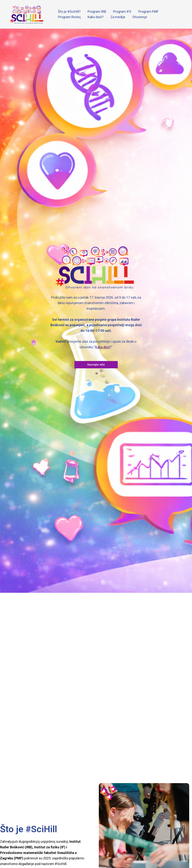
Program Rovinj (69, 17)
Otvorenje (139, 17)
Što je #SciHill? (69, 12)
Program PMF (147, 12)
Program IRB (96, 12)
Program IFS (122, 12)
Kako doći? (95, 17)
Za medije (117, 17)
